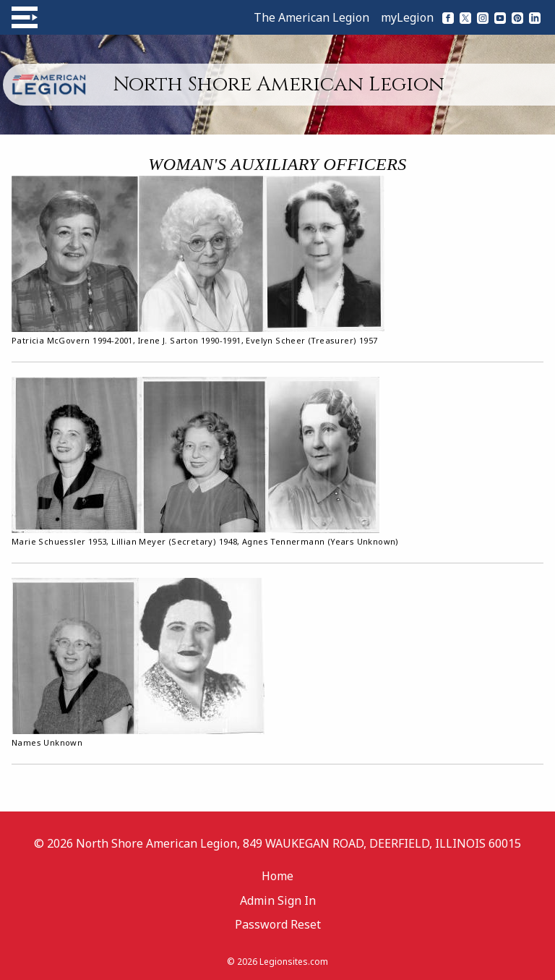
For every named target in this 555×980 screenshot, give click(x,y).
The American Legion (311, 17)
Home (277, 876)
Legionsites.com (294, 962)
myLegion (407, 17)
